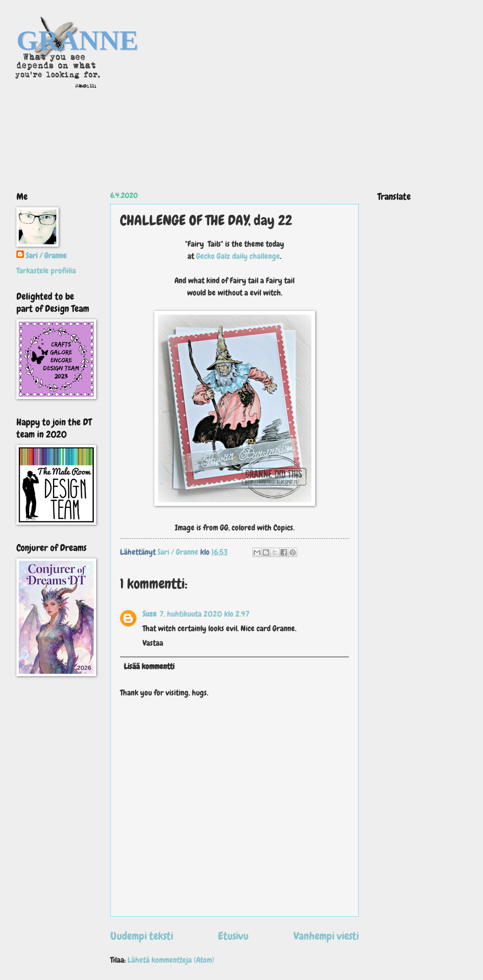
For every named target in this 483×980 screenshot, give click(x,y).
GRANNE (77, 40)
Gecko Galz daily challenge (238, 256)
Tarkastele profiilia (46, 271)
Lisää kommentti (149, 667)
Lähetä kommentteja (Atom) (171, 960)
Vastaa (153, 643)
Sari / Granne (46, 256)
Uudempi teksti (142, 936)
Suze (150, 614)
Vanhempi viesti (326, 936)
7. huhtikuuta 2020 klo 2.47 (204, 614)
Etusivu (233, 936)
